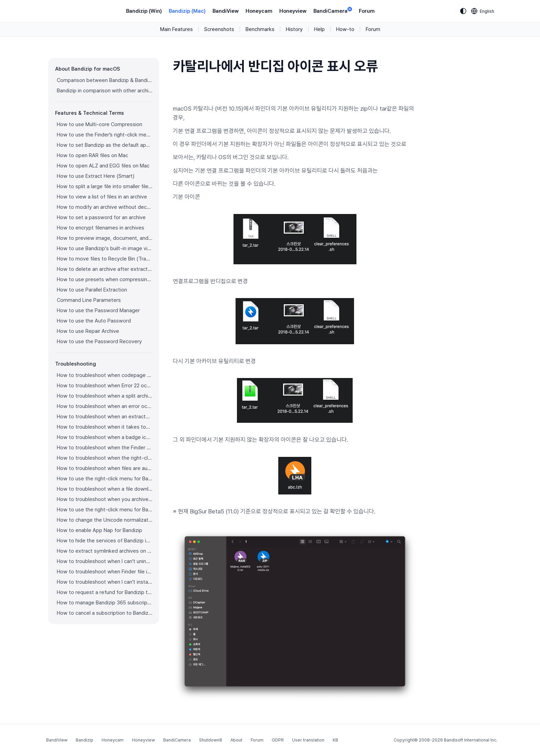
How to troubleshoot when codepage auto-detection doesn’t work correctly (105, 375)
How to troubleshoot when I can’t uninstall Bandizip (105, 561)
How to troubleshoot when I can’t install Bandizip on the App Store (105, 582)
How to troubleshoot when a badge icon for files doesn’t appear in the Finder (105, 437)
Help (319, 29)
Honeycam (259, 11)
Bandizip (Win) (144, 11)
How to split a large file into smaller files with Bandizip (105, 186)
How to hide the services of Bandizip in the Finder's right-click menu (105, 541)
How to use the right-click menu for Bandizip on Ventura (105, 479)
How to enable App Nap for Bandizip (100, 530)
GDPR (278, 740)
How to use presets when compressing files (105, 279)
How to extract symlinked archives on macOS (105, 551)
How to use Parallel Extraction (92, 290)
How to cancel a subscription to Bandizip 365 (105, 613)
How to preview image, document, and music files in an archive (105, 238)
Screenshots (219, 29)
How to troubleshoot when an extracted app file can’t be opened (105, 417)
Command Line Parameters (89, 300)
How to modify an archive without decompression (105, 207)
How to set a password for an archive (101, 217)
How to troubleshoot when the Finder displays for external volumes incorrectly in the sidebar (105, 448)
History (294, 29)
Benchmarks (260, 29)
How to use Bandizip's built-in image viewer (105, 248)
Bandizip (85, 740)
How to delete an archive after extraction (105, 269)
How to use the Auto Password (94, 321)
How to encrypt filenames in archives (101, 228)
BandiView (226, 11)
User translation (308, 740)
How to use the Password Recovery (99, 341)
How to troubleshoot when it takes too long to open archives (105, 427)
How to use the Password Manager (98, 310)
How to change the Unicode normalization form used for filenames (105, 520)
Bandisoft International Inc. (471, 740)
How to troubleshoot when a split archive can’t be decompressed (105, 396)
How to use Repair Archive (88, 331)
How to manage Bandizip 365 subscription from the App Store (105, 603)
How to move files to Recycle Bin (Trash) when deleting (105, 259)
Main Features (176, 29)
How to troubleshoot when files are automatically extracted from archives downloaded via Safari (105, 468)
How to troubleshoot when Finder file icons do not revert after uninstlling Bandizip (105, 572)
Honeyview (293, 11)
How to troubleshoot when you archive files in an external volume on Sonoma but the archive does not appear (105, 499)
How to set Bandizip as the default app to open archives (105, 145)
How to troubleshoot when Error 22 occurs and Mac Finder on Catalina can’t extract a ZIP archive (105, 386)
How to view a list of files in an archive (102, 197)
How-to (345, 29)
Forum (367, 11)
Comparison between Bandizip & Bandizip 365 (105, 80)
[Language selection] (483, 11)
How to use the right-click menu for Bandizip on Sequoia (105, 510)
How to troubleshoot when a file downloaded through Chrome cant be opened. (105, 489)
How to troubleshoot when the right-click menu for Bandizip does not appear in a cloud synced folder (105, 458)
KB (335, 740)
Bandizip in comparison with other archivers (105, 91)
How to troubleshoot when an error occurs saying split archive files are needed (105, 406)
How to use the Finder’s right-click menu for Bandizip (105, 135)
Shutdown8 (211, 740)
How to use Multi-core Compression (100, 124)
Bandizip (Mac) (187, 11)
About (236, 740)
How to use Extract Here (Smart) (96, 176)
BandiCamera (333, 11)
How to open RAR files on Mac (92, 155)
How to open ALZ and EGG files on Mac (103, 166)
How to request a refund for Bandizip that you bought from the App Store (105, 592)
